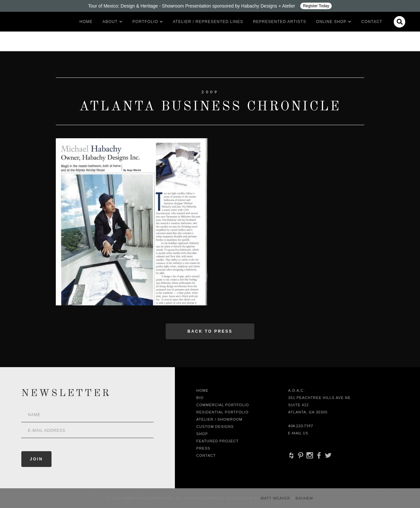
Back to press (210, 331)
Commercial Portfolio (223, 405)
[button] (110, 22)
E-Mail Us (298, 433)
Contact (372, 22)
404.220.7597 (301, 426)
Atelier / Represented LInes (208, 22)
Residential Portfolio (222, 412)
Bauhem (304, 498)
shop (202, 434)
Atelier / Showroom (219, 419)
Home (86, 22)
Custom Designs (215, 427)
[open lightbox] (132, 222)
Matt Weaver (276, 498)
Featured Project (217, 441)
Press (203, 448)
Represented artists (280, 22)
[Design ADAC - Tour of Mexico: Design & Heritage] (210, 6)
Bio (200, 398)
